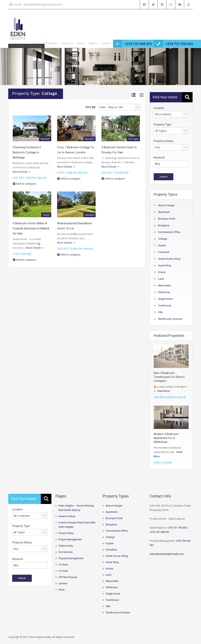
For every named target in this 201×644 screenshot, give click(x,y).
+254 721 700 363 (179, 44)
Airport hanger (166, 205)
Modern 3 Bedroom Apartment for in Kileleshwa (166, 438)
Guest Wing (165, 265)
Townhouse (165, 306)
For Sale (63, 571)
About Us (68, 43)
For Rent (63, 565)
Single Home (165, 299)
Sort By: (91, 107)
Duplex (162, 245)
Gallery (93, 43)
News (81, 43)
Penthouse (164, 292)
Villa (160, 312)
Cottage (163, 239)
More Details (21, 172)
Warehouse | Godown (170, 319)
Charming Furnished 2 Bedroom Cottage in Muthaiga (27, 152)
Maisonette (164, 285)
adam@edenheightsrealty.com (43, 4)
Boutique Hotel (166, 219)
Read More (164, 391)
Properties (51, 43)
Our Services (66, 552)
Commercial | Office (169, 232)
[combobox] (120, 107)
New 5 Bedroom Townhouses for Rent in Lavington (169, 377)
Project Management (70, 539)
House (162, 272)
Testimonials (66, 546)
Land (161, 279)
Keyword (159, 158)
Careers (63, 583)
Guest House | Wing (169, 259)
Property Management (71, 558)
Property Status (164, 141)
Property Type (163, 125)
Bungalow (164, 225)
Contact (106, 43)
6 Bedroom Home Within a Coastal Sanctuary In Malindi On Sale (31, 228)
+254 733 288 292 (138, 44)
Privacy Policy (66, 533)
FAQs (62, 590)
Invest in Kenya (67, 516)
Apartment (164, 212)
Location (159, 108)
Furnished (164, 252)
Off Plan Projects (68, 577)
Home (37, 43)
